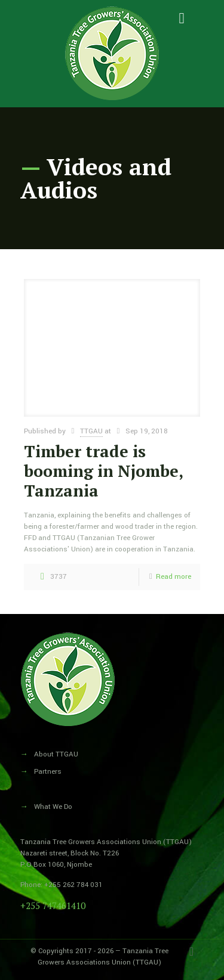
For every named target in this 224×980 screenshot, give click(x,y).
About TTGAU (56, 754)
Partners (48, 772)
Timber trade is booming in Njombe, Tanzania (103, 471)
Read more (174, 577)
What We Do (53, 807)
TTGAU (91, 431)
